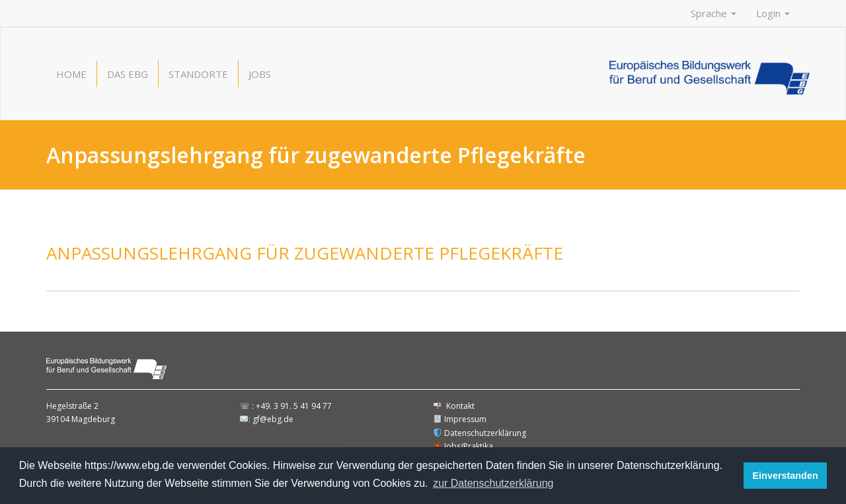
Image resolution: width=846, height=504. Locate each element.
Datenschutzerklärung (480, 433)
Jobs (260, 74)
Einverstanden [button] (786, 476)
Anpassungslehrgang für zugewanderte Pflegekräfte (305, 253)
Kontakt (454, 406)
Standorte (198, 74)
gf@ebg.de (273, 419)
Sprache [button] (713, 13)
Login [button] (773, 13)
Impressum (460, 419)
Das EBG (128, 74)
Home (71, 74)
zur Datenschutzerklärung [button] (493, 483)
